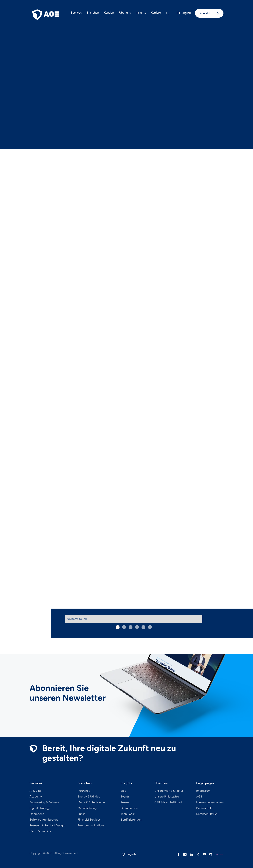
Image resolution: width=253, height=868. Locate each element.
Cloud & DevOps (40, 831)
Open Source (129, 808)
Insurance (84, 791)
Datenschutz (204, 808)
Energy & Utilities (89, 797)
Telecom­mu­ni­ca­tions (91, 826)
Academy (36, 797)
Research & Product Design (47, 826)
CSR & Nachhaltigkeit (168, 802)
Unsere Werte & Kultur (169, 791)
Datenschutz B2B (207, 814)
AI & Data (35, 791)
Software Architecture (44, 820)
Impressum (203, 791)
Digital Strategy (40, 808)
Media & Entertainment (93, 802)
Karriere (156, 13)
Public (82, 814)
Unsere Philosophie (167, 797)
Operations (37, 814)
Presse (125, 802)
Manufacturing (87, 808)
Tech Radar (128, 814)
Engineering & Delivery (44, 802)
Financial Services (89, 820)
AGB (199, 797)
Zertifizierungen (131, 820)
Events (125, 797)
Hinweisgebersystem (210, 802)
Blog (123, 791)
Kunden (109, 13)
